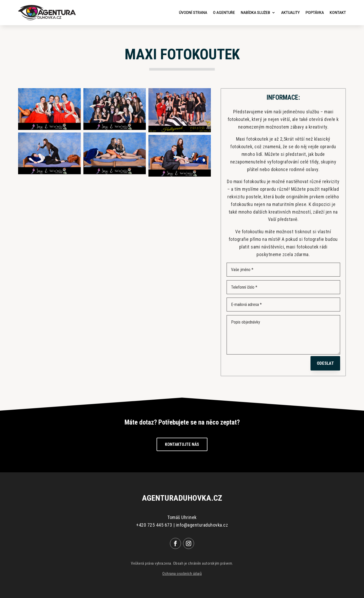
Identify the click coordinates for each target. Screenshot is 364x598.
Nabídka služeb (255, 13)
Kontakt (338, 13)
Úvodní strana (193, 13)
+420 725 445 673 (154, 525)
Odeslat (325, 363)
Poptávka (315, 13)
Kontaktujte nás (182, 444)
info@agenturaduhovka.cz (202, 525)
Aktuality (290, 13)
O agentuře (224, 13)
